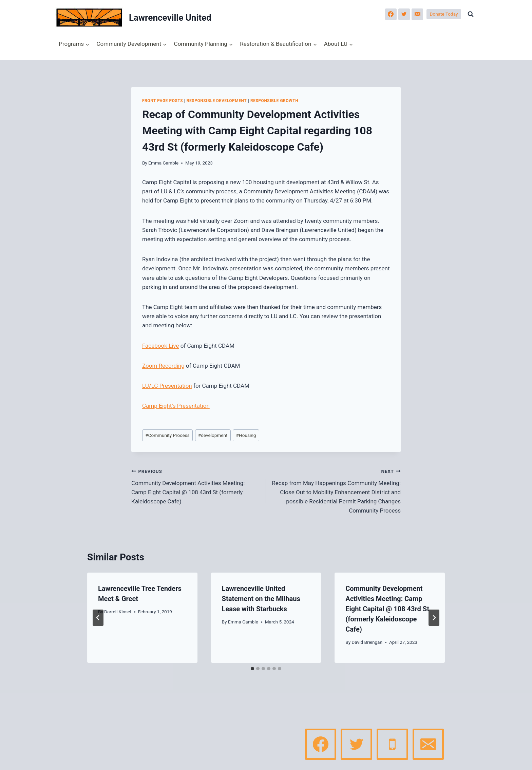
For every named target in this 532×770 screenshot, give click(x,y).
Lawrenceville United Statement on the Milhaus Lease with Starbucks (261, 599)
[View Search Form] (471, 14)
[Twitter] (404, 14)
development (213, 435)
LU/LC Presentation (167, 386)
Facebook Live (160, 346)
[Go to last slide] (98, 618)
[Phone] (392, 744)
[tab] (252, 669)
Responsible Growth (274, 101)
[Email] (417, 14)
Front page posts (163, 101)
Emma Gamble (163, 163)
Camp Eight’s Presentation (176, 406)
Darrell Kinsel (118, 612)
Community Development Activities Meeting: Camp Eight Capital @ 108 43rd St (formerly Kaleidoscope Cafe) (196, 486)
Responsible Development (217, 101)
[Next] (434, 618)
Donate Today (444, 14)
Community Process (167, 435)
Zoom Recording (163, 366)
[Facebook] (391, 14)
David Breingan (367, 642)
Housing (246, 435)
